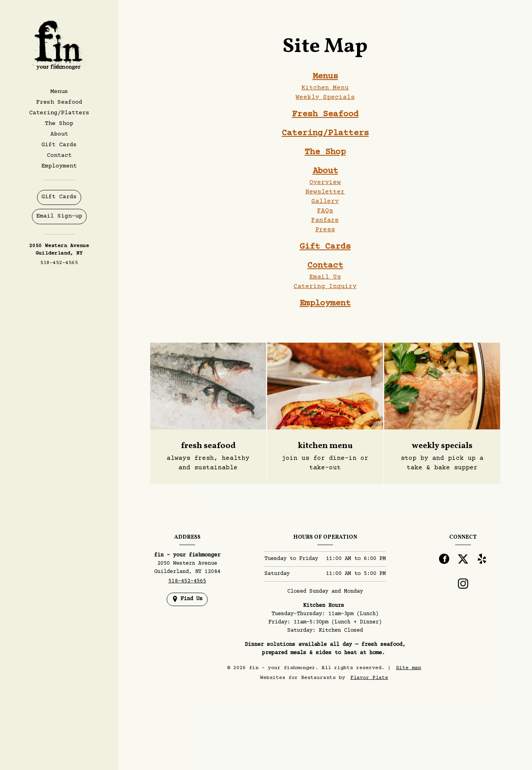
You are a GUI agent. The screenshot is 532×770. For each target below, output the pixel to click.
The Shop (59, 124)
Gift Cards (59, 145)
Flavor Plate (369, 678)
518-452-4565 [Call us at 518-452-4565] (59, 263)
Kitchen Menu (325, 88)
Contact (59, 155)
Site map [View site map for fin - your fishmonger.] (409, 668)
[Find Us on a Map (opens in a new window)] (187, 599)
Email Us (325, 277)
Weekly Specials (325, 97)
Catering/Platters (59, 113)
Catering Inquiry (325, 286)
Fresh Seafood (59, 102)
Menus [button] (59, 92)
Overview (325, 182)
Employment (59, 166)
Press (325, 230)
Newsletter (325, 192)
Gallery (325, 201)
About (325, 171)
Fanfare (325, 220)
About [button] (59, 134)
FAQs (325, 211)
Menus (325, 77)
